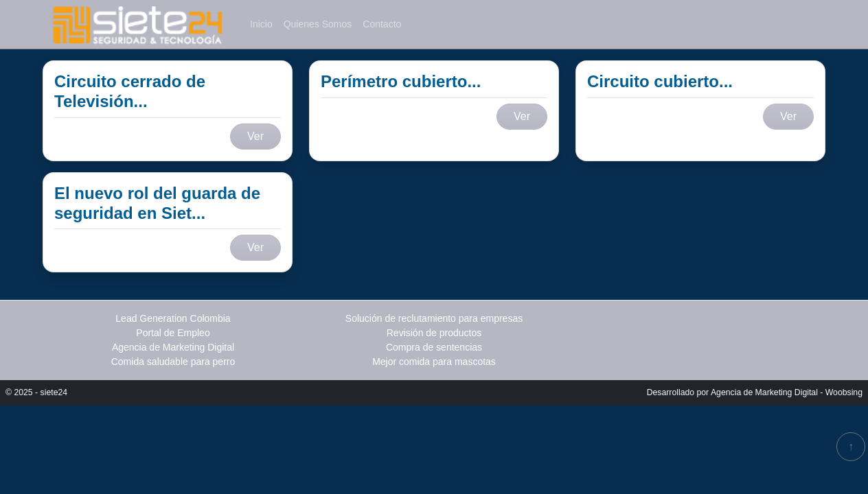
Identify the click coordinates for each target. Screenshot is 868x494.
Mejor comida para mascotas (434, 362)
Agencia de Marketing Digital (173, 347)
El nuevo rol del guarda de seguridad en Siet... (157, 203)
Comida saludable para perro (173, 362)
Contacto (382, 24)
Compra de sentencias (434, 347)
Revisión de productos (434, 333)
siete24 (54, 392)
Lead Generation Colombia (173, 318)
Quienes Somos (318, 24)
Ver (255, 136)
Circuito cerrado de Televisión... (130, 91)
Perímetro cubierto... (401, 81)
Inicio (261, 24)
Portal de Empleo (173, 333)
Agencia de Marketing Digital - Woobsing (787, 392)
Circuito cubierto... (660, 81)
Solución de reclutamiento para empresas (434, 318)
